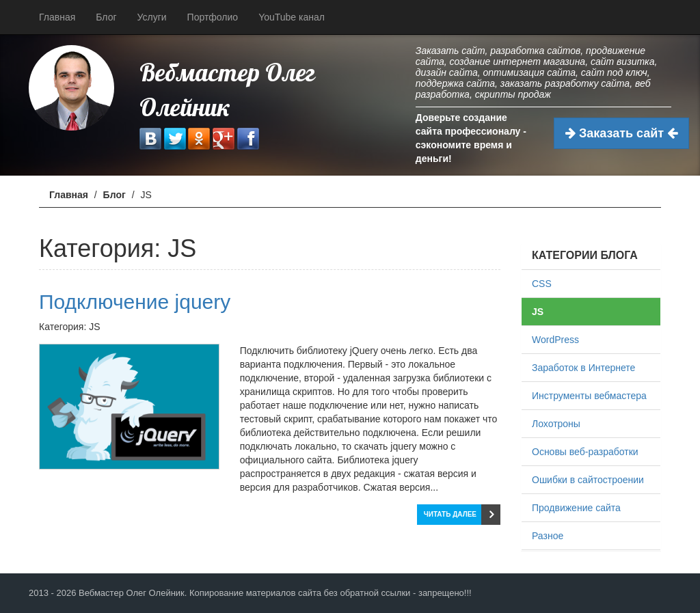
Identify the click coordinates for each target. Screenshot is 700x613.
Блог (106, 17)
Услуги (152, 17)
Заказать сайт (621, 133)
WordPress (555, 340)
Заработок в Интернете (583, 368)
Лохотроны (556, 424)
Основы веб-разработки (585, 452)
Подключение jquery (135, 302)
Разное (548, 536)
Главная (57, 17)
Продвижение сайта (576, 508)
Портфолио (213, 17)
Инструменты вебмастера (589, 396)
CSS (542, 284)
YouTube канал (292, 17)
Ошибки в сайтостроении (588, 480)
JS (538, 312)
